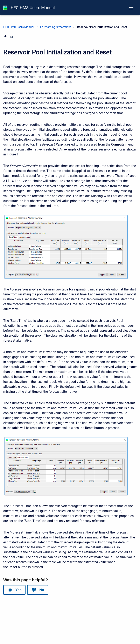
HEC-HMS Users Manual (33, 8)
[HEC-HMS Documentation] (5, 8)
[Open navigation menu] (131, 8)
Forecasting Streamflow (55, 27)
